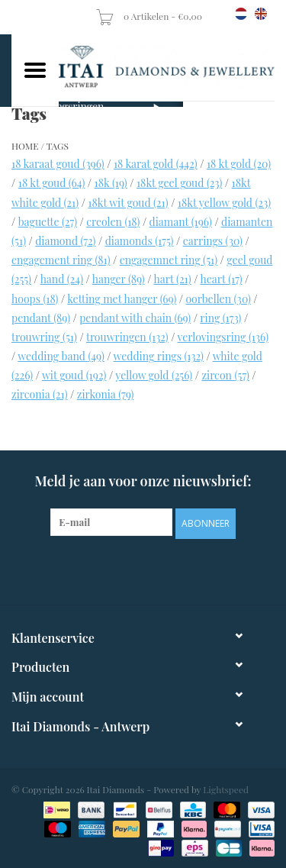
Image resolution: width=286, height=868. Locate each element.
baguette (48, 222)
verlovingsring (223, 337)
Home (25, 146)
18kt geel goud (179, 183)
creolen (113, 222)
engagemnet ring (169, 260)
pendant (41, 318)
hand (62, 279)
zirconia (40, 394)
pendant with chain (135, 318)
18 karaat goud (58, 164)
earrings (213, 241)
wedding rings (159, 356)
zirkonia (106, 394)
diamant (181, 222)
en (261, 14)
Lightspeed (226, 789)
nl (241, 14)
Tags (58, 146)
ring (220, 318)
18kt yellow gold (224, 203)
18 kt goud (52, 183)
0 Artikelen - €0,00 (150, 16)
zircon (225, 375)
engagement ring (61, 260)
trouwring (44, 337)
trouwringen (127, 337)
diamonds (140, 241)
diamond (65, 241)
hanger (119, 279)
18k (111, 183)
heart (221, 279)
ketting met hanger (122, 299)
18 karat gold (156, 164)
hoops (35, 299)
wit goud (74, 375)
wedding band (61, 356)
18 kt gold (239, 164)
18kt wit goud (128, 203)
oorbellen (218, 299)
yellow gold (154, 375)
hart (172, 279)
